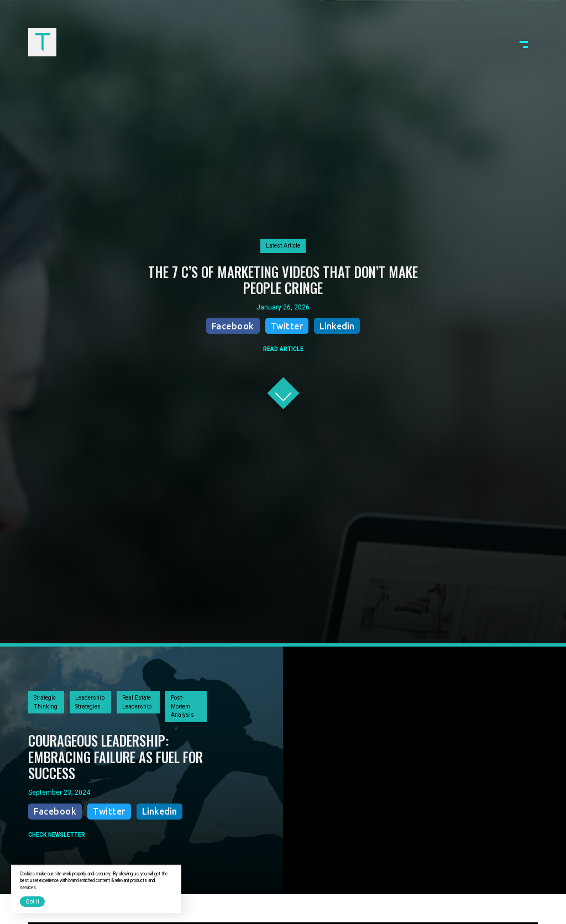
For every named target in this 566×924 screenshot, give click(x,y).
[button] (524, 42)
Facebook (233, 326)
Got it (32, 902)
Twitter (287, 326)
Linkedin (337, 326)
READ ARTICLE (283, 349)
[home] (42, 42)
